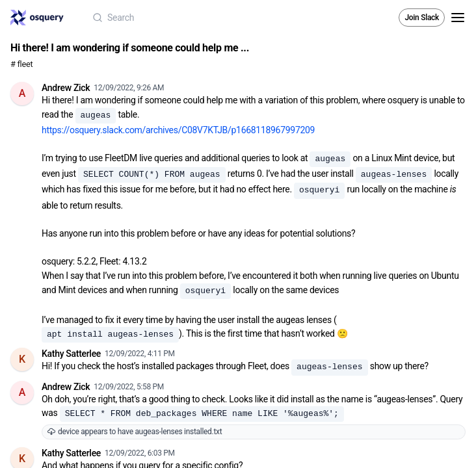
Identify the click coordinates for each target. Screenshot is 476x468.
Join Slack (422, 18)
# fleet (21, 64)
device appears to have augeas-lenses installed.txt (135, 432)
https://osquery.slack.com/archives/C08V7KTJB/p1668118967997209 (178, 130)
